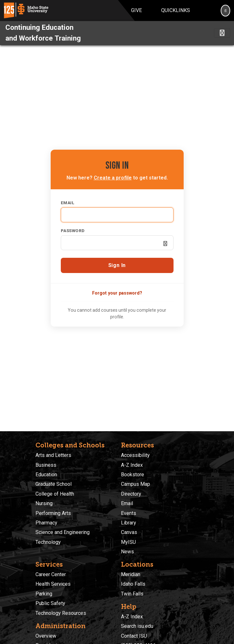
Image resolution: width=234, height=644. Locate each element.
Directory (131, 494)
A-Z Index (132, 465)
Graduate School (54, 484)
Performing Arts (53, 513)
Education (46, 475)
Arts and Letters (53, 455)
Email (68, 203)
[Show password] (165, 244)
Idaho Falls (133, 584)
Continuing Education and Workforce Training (43, 33)
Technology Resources (61, 613)
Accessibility (135, 455)
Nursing (44, 503)
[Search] (225, 10)
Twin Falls (132, 594)
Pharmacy (46, 523)
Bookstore (133, 475)
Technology (48, 542)
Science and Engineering (63, 532)
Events (129, 513)
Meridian (131, 574)
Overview (46, 636)
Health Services (53, 584)
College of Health (55, 494)
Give (136, 10)
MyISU (128, 542)
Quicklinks (176, 10)
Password (73, 231)
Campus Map (136, 484)
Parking (44, 594)
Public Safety (50, 603)
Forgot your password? (117, 293)
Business (46, 465)
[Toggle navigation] (222, 33)
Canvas (129, 532)
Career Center (51, 574)
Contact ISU (134, 636)
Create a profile (113, 178)
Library (129, 523)
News (127, 552)
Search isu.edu (137, 626)
